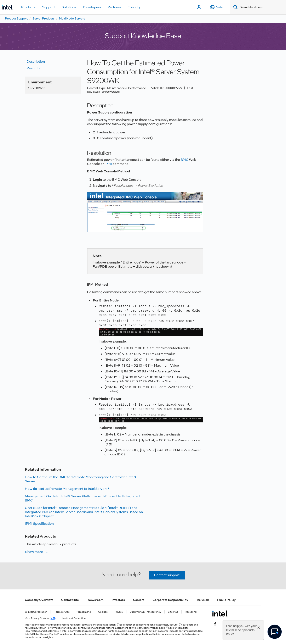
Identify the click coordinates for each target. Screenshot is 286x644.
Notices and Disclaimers (45, 631)
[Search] (235, 7)
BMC (184, 160)
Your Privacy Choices (40, 618)
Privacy (119, 612)
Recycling (191, 612)
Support (48, 7)
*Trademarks (84, 612)
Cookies (103, 612)
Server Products (43, 18)
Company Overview (39, 600)
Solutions (69, 7)
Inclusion (203, 600)
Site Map (173, 612)
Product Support (16, 18)
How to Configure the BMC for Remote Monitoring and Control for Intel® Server (81, 479)
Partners (114, 7)
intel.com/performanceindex (148, 628)
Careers (139, 600)
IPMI (108, 164)
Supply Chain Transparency (145, 612)
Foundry (134, 7)
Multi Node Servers (72, 18)
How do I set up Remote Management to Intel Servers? (67, 489)
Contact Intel (70, 600)
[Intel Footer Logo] (220, 614)
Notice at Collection (74, 618)
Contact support (167, 575)
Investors (118, 600)
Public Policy (226, 600)
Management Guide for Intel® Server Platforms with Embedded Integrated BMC (82, 498)
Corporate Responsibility (170, 600)
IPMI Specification (39, 524)
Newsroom (96, 600)
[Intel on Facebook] (215, 623)
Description (36, 62)
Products (28, 7)
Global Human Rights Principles (50, 634)
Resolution (35, 68)
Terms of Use (62, 612)
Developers (92, 7)
